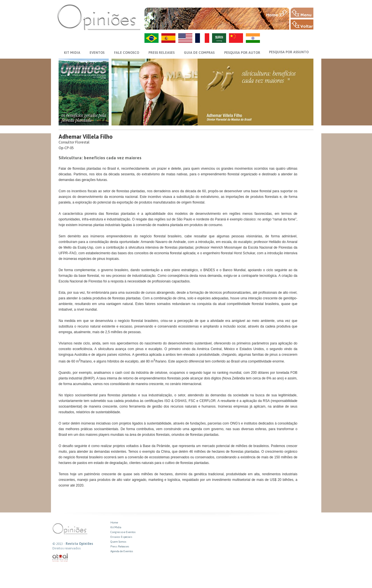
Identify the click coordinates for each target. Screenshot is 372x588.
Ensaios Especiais (121, 537)
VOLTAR (302, 25)
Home (114, 522)
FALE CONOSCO (127, 53)
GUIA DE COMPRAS (199, 53)
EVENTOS (97, 53)
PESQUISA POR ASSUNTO (289, 52)
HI (253, 38)
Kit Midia (116, 527)
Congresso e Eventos (123, 532)
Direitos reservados (66, 548)
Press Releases (120, 546)
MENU (302, 13)
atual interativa (60, 558)
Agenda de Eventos (122, 551)
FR (202, 38)
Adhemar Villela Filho (86, 137)
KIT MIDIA (72, 53)
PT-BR (152, 38)
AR (219, 38)
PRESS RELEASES (162, 53)
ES (168, 38)
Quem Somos (118, 542)
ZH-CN (236, 38)
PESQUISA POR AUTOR (242, 53)
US (185, 38)
